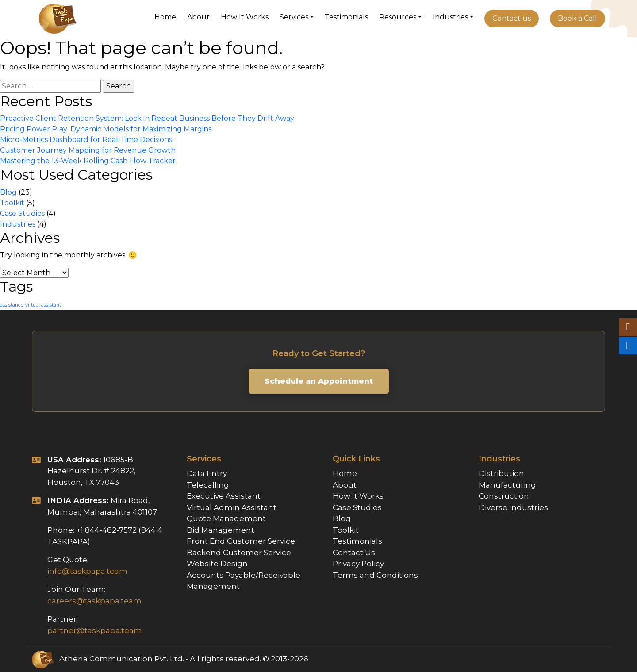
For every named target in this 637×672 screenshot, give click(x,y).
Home (165, 17)
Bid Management (221, 530)
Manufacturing (507, 485)
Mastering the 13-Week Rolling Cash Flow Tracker (88, 161)
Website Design (217, 564)
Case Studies (22, 213)
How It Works (245, 17)
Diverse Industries (513, 507)
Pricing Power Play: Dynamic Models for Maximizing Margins (106, 129)
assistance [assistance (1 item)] (12, 305)
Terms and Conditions (375, 575)
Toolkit (12, 203)
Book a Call (578, 18)
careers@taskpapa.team (94, 601)
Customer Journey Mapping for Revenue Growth (88, 150)
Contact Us (354, 553)
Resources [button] (398, 17)
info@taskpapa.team (87, 571)
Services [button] (294, 17)
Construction (504, 496)
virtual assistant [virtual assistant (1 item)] (43, 305)
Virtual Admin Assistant (232, 507)
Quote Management (226, 518)
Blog (8, 192)
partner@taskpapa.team (95, 630)
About (198, 17)
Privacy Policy (358, 564)
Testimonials (346, 17)
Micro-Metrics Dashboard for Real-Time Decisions (86, 140)
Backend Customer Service (239, 553)
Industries (18, 224)
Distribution (501, 473)
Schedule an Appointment (319, 381)
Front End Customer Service (241, 541)
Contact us (512, 18)
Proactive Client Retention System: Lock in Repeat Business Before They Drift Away (147, 118)
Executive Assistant (224, 496)
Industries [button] (450, 17)
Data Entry (207, 473)
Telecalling (208, 485)
